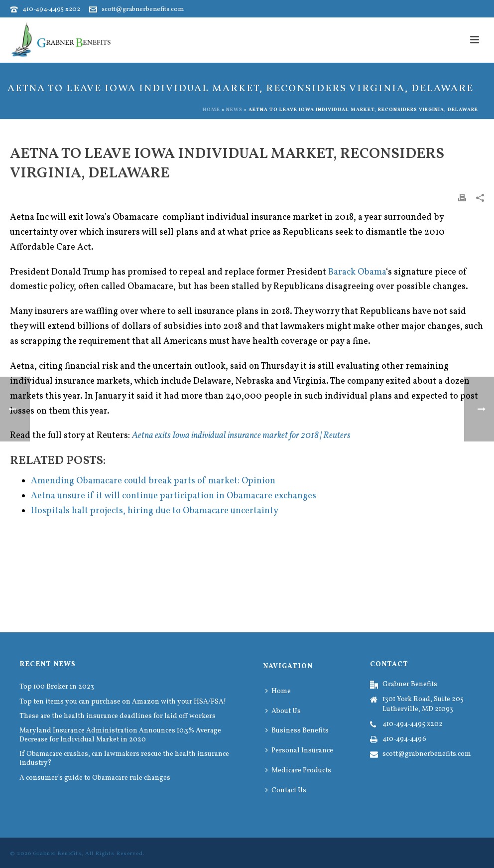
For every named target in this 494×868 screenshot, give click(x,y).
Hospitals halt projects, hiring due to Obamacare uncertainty (155, 511)
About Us (283, 711)
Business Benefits (297, 731)
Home (211, 110)
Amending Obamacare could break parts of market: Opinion (153, 481)
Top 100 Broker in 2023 (57, 687)
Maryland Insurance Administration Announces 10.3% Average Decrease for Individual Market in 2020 (120, 735)
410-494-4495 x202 (51, 9)
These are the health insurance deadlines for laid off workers (118, 717)
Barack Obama (357, 272)
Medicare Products (298, 771)
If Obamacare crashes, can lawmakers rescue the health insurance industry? (124, 759)
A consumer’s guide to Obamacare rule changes (95, 778)
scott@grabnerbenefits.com (143, 9)
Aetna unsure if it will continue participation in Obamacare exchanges (174, 496)
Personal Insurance (299, 751)
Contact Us (286, 791)
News (234, 110)
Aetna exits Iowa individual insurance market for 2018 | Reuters (241, 436)
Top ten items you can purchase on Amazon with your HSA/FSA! (123, 702)
